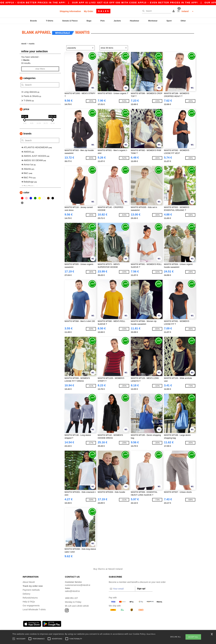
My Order (89, 11)
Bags (89, 21)
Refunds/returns (30, 597)
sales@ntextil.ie (72, 591)
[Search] (156, 11)
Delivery (27, 594)
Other (183, 21)
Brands (34, 21)
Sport (169, 21)
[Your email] (122, 588)
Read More (151, 634)
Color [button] (26, 192)
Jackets (117, 21)
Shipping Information (70, 11)
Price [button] (26, 109)
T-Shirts (50, 21)
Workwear (153, 21)
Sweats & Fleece (70, 21)
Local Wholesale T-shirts (34, 609)
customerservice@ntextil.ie (78, 585)
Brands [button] (27, 133)
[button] (174, 11)
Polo (103, 21)
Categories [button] (29, 78)
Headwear (135, 21)
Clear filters (40, 68)
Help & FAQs (29, 601)
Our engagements (31, 605)
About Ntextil (29, 582)
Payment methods (31, 590)
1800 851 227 (71, 598)
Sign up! (141, 588)
